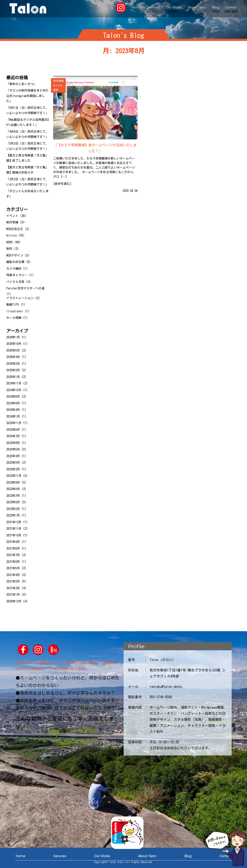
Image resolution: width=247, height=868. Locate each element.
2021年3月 (13, 581)
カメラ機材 (14, 269)
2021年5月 (13, 568)
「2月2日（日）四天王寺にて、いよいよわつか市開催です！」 (27, 182)
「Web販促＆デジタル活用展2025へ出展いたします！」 (28, 122)
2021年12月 (14, 522)
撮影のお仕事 (15, 262)
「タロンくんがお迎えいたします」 (27, 194)
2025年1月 (13, 377)
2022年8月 (13, 489)
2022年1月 (13, 515)
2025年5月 (13, 350)
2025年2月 (13, 370)
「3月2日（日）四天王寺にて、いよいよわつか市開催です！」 (27, 146)
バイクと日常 (15, 282)
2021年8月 (13, 549)
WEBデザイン (15, 255)
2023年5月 (13, 449)
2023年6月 (13, 443)
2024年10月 (14, 390)
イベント (12, 216)
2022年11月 (14, 476)
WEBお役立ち (15, 229)
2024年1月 (13, 416)
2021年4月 (13, 575)
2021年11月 (14, 529)
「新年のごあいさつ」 (21, 84)
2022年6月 (13, 502)
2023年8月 (13, 430)
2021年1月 (13, 595)
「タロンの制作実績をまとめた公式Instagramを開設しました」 (27, 96)
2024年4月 (13, 410)
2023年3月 (13, 463)
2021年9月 (13, 542)
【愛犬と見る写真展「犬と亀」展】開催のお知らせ (27, 170)
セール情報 (14, 318)
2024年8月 (13, 397)
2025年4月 (13, 357)
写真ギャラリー (17, 275)
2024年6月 (13, 403)
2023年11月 (14, 423)
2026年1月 (13, 337)
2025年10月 (14, 344)
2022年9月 (13, 482)
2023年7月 (13, 436)
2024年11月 (14, 383)
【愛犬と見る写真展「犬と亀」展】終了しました (27, 158)
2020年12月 (14, 601)
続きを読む (62, 184)
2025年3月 (13, 364)
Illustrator (15, 311)
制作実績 (12, 222)
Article (11, 236)
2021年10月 (14, 535)
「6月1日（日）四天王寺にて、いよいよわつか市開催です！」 (27, 111)
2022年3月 (13, 509)
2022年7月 (13, 496)
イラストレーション (20, 298)
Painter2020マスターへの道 (25, 288)
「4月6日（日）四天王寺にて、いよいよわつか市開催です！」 (27, 134)
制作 (9, 249)
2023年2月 (13, 469)
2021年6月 (13, 562)
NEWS (10, 242)
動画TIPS (13, 305)
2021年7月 (13, 555)
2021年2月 (13, 588)
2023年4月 (13, 456)
